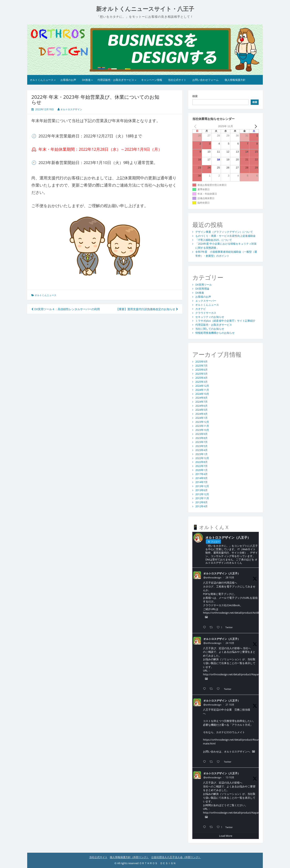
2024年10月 (202, 394)
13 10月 (230, 777)
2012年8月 (201, 502)
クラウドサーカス (206, 313)
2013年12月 (202, 486)
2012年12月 (202, 494)
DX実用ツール (204, 285)
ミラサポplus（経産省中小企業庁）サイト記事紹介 (225, 321)
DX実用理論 (202, 289)
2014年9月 (201, 478)
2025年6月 (201, 370)
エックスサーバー (206, 301)
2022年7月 (201, 466)
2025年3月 (201, 382)
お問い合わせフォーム (205, 80)
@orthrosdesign (212, 577)
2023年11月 (202, 426)
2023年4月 (201, 450)
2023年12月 (202, 422)
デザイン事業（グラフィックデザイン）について (224, 232)
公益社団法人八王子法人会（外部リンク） (176, 857)
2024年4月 (201, 414)
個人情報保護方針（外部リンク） (129, 857)
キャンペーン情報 (152, 80)
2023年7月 (201, 442)
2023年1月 (201, 454)
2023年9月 (201, 434)
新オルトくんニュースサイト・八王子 (145, 9)
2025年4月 (201, 378)
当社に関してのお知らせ (210, 329)
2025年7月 (201, 366)
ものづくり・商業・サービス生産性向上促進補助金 (225, 236)
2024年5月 (201, 410)
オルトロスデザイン (71, 109)
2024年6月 (201, 406)
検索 (195, 96)
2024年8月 (201, 398)
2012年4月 (201, 506)
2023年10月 (202, 430)
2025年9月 (201, 362)
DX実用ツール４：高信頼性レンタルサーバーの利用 (66, 309)
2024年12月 (202, 386)
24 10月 (230, 643)
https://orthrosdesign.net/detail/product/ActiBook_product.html (242, 613)
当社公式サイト (177, 80)
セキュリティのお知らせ (210, 317)
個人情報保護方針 (235, 80)
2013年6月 (201, 490)
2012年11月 (202, 498)
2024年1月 (201, 418)
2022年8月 (201, 462)
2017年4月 (201, 474)
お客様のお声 (68, 80)
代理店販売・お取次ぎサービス (116, 80)
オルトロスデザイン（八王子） (222, 573)
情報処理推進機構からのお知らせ (215, 333)
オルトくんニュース (42, 80)
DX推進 (86, 80)
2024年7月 (201, 402)
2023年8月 (201, 438)
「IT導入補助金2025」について (214, 240)
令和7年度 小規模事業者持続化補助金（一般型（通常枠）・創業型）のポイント (226, 254)
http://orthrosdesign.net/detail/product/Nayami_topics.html (239, 674)
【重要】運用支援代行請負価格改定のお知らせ (147, 309)
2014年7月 (201, 482)
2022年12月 (202, 458)
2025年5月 (201, 374)
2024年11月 (202, 390)
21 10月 (230, 705)
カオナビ (201, 309)
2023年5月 (201, 446)
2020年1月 (201, 470)
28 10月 (230, 577)
